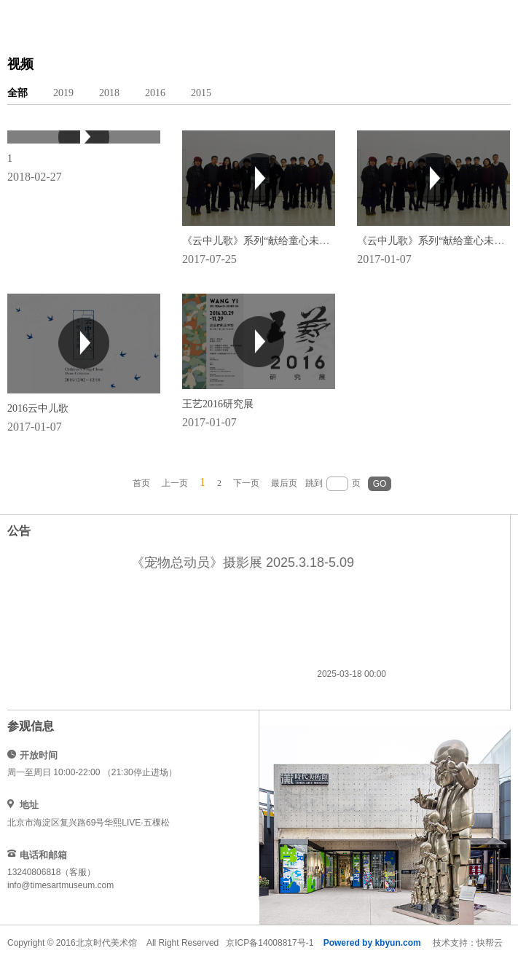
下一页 (246, 483)
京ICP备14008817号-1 (270, 943)
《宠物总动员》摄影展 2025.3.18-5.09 (243, 562)
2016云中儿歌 (38, 408)
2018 (109, 93)
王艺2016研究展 (218, 404)
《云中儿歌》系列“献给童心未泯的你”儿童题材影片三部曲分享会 (329, 241)
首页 (141, 483)
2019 (63, 93)
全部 (17, 93)
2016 (155, 93)
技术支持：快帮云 (468, 943)
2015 (201, 93)
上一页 (175, 483)
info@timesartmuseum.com (60, 885)
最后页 (284, 483)
